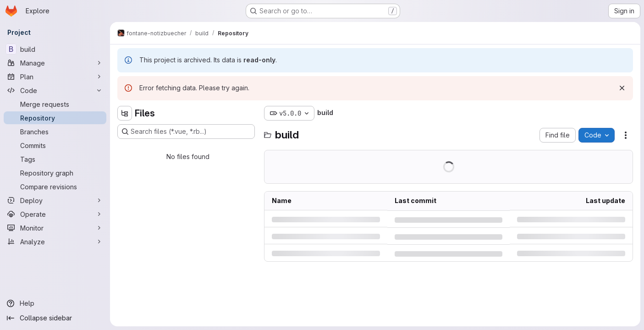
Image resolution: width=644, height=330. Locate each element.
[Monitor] (55, 228)
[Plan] (55, 77)
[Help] (55, 303)
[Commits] (55, 145)
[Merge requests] (55, 104)
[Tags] (55, 159)
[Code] (55, 90)
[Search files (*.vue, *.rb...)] (186, 132)
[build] (55, 49)
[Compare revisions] (55, 187)
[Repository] (55, 118)
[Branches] (55, 132)
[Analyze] (55, 242)
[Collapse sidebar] (55, 318)
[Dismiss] (622, 88)
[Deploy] (55, 200)
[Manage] (55, 63)
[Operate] (55, 214)
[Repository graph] (55, 173)
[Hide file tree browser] (125, 113)
